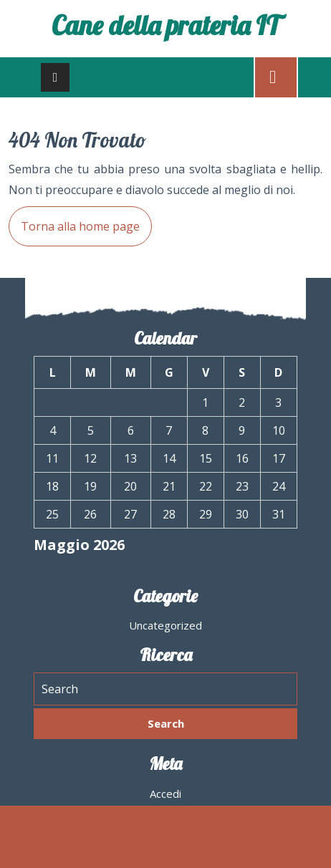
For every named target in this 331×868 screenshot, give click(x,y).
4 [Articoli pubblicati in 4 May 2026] (53, 430)
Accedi (165, 794)
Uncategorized (165, 625)
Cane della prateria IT (165, 25)
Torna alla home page (74, 220)
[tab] (55, 77)
